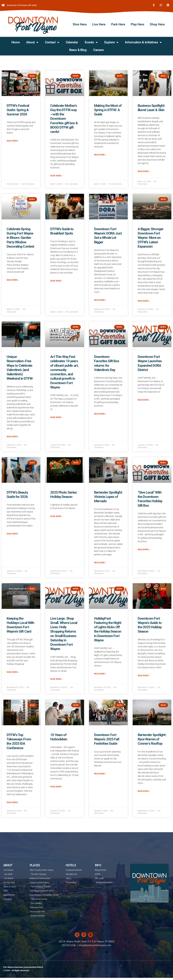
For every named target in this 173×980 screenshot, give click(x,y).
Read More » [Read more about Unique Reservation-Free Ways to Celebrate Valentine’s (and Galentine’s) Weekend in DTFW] (13, 436)
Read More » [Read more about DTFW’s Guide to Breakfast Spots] (56, 280)
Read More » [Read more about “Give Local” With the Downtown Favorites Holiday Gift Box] (144, 549)
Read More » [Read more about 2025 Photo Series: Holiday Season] (56, 516)
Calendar (72, 42)
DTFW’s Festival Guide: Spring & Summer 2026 (18, 109)
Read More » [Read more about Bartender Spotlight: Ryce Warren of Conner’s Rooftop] (144, 791)
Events (91, 42)
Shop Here (157, 24)
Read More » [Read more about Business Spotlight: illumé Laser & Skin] (144, 171)
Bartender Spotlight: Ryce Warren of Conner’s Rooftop (152, 739)
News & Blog (78, 49)
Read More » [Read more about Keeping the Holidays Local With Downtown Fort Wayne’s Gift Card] (13, 671)
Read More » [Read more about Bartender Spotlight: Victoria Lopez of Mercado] (100, 562)
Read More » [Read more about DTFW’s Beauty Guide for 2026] (13, 533)
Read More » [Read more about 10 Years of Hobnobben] (56, 786)
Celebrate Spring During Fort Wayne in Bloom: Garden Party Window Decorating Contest (20, 237)
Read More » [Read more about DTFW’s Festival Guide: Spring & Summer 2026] (13, 140)
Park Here (118, 24)
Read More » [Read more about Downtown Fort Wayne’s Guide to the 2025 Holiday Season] (144, 675)
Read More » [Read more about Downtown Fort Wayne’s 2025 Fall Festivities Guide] (100, 773)
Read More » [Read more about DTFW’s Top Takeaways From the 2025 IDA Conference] (13, 802)
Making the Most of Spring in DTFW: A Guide (108, 109)
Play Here (137, 24)
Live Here (99, 24)
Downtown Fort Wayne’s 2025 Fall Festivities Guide (107, 739)
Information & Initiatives (143, 42)
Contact (52, 42)
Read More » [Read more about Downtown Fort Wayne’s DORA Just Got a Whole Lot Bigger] (100, 299)
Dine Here (80, 24)
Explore (111, 42)
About (32, 42)
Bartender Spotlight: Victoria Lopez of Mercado (108, 496)
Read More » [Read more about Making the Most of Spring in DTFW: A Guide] (100, 154)
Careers (99, 49)
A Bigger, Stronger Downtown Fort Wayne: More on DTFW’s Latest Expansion (151, 237)
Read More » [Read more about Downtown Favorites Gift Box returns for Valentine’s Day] (100, 413)
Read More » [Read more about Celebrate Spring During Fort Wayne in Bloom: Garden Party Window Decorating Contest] (13, 279)
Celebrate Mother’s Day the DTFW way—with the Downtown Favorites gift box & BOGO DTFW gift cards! (64, 118)
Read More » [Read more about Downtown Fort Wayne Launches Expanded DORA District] (144, 399)
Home (16, 42)
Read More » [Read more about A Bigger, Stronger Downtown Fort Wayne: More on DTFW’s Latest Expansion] (144, 300)
